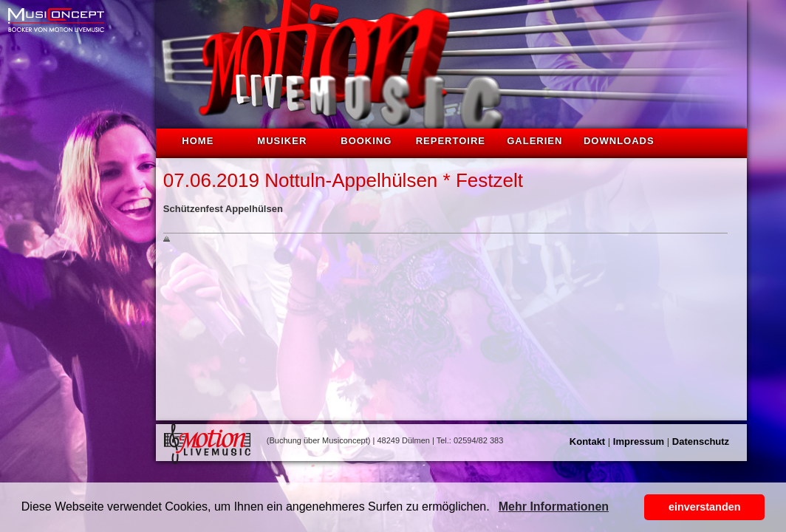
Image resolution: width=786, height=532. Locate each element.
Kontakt (587, 441)
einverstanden (705, 507)
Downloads (619, 141)
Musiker (282, 141)
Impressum (639, 441)
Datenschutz (701, 441)
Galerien (534, 141)
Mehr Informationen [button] (554, 507)
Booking (366, 141)
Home (198, 141)
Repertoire (451, 141)
